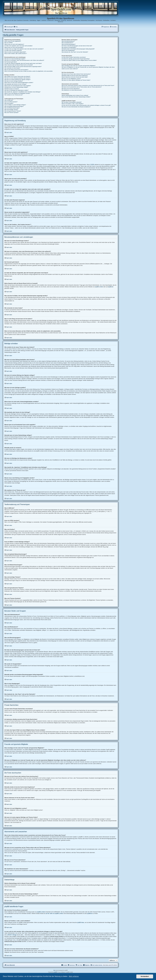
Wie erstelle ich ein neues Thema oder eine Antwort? (17, 76)
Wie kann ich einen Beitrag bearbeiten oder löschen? (17, 78)
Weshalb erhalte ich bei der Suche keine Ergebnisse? (75, 76)
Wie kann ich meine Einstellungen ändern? (15, 59)
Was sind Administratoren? (68, 41)
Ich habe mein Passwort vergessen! (13, 50)
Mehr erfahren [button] (74, 976)
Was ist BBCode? (9, 100)
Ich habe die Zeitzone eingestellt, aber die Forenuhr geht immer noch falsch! (23, 63)
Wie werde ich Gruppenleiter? (69, 47)
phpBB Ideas (81, 923)
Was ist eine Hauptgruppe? (68, 50)
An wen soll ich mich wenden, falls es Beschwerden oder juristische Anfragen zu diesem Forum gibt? (86, 105)
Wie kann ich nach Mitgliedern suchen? (71, 79)
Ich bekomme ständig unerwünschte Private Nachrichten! (76, 59)
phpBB (55, 972)
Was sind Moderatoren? (67, 43)
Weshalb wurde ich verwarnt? (12, 89)
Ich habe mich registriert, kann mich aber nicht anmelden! (18, 46)
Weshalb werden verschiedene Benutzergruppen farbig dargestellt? (78, 49)
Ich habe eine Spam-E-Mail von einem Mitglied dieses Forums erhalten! (79, 60)
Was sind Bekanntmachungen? (12, 108)
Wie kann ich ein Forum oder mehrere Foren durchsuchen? (76, 74)
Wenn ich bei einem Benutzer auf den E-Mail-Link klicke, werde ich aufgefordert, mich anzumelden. (29, 71)
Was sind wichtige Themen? (11, 109)
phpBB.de (111, 287)
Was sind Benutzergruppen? (69, 44)
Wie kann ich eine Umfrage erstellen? (14, 81)
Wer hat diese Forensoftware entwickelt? (72, 102)
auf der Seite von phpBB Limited (54, 913)
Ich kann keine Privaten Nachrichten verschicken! (74, 57)
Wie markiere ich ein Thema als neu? (14, 95)
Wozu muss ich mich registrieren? (13, 41)
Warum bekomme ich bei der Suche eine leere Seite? (75, 77)
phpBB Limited (99, 287)
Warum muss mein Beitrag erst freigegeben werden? (17, 93)
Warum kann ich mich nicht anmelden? (14, 47)
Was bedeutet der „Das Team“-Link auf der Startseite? (75, 52)
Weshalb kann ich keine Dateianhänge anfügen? (16, 87)
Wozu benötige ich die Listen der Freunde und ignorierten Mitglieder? (79, 66)
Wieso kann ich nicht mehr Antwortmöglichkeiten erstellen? (19, 83)
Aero (55, 970)
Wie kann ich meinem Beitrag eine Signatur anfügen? (17, 80)
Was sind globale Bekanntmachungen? (14, 106)
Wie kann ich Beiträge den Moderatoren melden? (16, 90)
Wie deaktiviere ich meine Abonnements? (72, 90)
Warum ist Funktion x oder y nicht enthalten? (73, 104)
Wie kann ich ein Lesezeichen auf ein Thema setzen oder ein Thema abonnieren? (82, 87)
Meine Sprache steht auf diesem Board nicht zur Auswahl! (19, 65)
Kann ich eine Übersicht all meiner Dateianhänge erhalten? (76, 97)
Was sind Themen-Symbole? (11, 112)
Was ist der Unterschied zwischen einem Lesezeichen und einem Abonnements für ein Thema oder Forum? (88, 85)
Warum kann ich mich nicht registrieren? (14, 44)
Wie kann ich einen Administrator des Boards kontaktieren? (76, 107)
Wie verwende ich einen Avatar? (12, 68)
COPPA (92, 165)
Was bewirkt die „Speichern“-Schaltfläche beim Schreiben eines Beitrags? (22, 92)
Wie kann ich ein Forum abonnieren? (71, 89)
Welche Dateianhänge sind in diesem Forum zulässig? (75, 95)
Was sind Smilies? (9, 103)
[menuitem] (16, 27)
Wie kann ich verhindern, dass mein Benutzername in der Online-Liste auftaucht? (24, 60)
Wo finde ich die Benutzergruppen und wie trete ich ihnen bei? (77, 46)
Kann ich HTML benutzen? (11, 102)
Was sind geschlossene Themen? (13, 111)
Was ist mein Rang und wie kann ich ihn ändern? (16, 70)
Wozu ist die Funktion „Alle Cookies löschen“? (16, 53)
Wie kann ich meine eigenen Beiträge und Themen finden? (76, 80)
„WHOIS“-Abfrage (12, 935)
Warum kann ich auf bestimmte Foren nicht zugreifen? (18, 86)
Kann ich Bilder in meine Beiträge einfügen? (15, 105)
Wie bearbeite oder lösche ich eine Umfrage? (15, 84)
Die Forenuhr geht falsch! (11, 62)
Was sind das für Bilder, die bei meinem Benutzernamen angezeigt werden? (23, 67)
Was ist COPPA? (9, 43)
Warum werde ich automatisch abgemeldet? (15, 52)
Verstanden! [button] (145, 976)
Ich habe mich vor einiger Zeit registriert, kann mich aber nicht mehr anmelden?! (24, 49)
